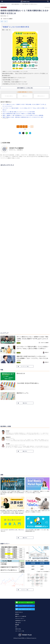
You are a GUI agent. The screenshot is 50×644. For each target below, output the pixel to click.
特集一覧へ (25, 403)
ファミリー (8, 4)
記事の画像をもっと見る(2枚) (25, 88)
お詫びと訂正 (18, 629)
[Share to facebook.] (20, 133)
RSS (16, 627)
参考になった (25, 96)
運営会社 (17, 614)
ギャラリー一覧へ (25, 590)
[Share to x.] (23, 133)
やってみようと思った (9, 96)
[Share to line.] (27, 133)
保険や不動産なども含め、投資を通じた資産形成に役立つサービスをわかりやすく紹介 (23, 117)
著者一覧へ (25, 451)
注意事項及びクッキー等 (20, 621)
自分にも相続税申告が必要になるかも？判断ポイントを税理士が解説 (19, 114)
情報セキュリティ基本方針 (21, 616)
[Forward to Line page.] (25, 602)
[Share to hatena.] (30, 133)
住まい (6, 21)
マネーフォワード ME (20, 631)
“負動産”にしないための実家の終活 (16, 27)
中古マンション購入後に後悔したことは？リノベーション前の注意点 (19, 112)
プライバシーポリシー (20, 618)
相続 (2, 21)
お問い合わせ (18, 623)
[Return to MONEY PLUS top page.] (25, 1)
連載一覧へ (25, 538)
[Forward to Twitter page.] (25, 609)
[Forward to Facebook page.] (25, 606)
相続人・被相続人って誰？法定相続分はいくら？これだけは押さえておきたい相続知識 (23, 115)
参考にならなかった (41, 96)
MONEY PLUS (3, 4)
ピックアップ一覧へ (25, 366)
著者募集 (17, 625)
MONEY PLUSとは (19, 612)
